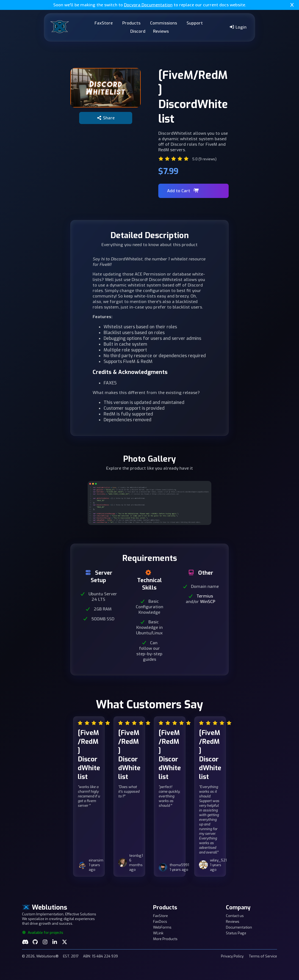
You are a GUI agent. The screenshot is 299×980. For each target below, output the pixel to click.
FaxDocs (160, 922)
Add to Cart (183, 191)
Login (238, 27)
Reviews (161, 31)
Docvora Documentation (148, 5)
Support (195, 23)
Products (131, 23)
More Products (165, 939)
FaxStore (104, 23)
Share (106, 118)
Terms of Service (263, 956)
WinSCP (208, 602)
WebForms (162, 927)
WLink (158, 933)
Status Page (236, 933)
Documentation (239, 927)
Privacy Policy (232, 956)
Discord (138, 31)
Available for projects (43, 933)
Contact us (235, 916)
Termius (205, 596)
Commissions (164, 23)
